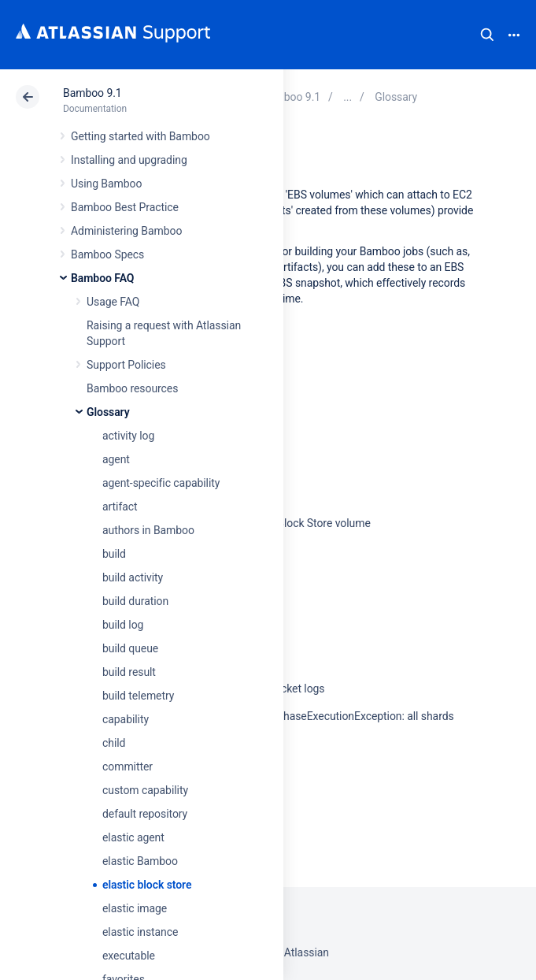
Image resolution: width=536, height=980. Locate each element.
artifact (120, 507)
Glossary (108, 412)
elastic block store (147, 885)
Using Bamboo (106, 184)
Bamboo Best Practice (125, 207)
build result (129, 672)
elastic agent (133, 837)
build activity (133, 577)
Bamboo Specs (107, 254)
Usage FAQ (113, 302)
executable (129, 956)
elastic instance (140, 932)
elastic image (135, 908)
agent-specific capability (161, 483)
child (114, 743)
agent (116, 459)
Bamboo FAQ (102, 278)
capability (126, 719)
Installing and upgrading (129, 160)
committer (128, 767)
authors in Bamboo (148, 530)
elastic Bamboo (140, 861)
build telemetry (138, 696)
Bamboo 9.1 (92, 93)
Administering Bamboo (126, 231)
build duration (135, 601)
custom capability (145, 790)
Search (487, 35)
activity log (128, 436)
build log (123, 625)
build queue (130, 648)
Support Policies (126, 365)
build (114, 554)
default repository (145, 814)
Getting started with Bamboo (140, 136)
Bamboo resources (132, 388)
